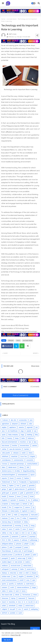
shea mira (13, 573)
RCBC (30, 558)
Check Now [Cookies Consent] (14, 635)
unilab (4, 606)
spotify (11, 584)
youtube (13, 613)
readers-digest (7, 562)
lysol (3, 515)
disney (22, 467)
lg (34, 507)
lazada (4, 507)
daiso (4, 467)
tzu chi (30, 602)
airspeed (15, 424)
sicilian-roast (6, 577)
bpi (30, 442)
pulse (34, 555)
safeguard (5, 569)
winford (4, 613)
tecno (24, 591)
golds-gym (5, 493)
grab (22, 493)
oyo (29, 533)
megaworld (33, 518)
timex (35, 595)
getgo (4, 489)
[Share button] (28, 346)
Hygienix (5, 500)
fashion (27, 478)
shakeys (4, 573)
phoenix (19, 544)
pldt (11, 547)
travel (4, 602)
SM (37, 577)
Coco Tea (24, 456)
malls (16, 515)
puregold (5, 558)
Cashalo (26, 449)
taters (11, 591)
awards (29, 431)
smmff (21, 580)
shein (21, 573)
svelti (12, 587)
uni (36, 602)
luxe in (32, 511)
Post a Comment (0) (21, 395)
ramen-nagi (21, 558)
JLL (29, 500)
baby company (13, 435)
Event (12, 478)
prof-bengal (28, 551)
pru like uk (19, 555)
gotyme (15, 493)
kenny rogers (15, 504)
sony (28, 580)
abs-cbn (14, 420)
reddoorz (5, 566)
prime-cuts (18, 551)
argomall (30, 427)
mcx (18, 518)
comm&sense (6, 460)
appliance (13, 427)
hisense (12, 497)
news (18, 340)
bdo (3, 438)
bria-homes (6, 446)
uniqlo (20, 606)
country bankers (32, 464)
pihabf (26, 544)
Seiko (22, 569)
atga (22, 431)
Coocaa (4, 464)
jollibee (36, 500)
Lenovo (27, 507)
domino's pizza (7, 471)
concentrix (30, 460)
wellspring (34, 609)
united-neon (29, 606)
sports (4, 584)
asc (37, 427)
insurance (22, 500)
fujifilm (11, 486)
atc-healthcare (13, 431)
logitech (25, 511)
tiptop (13, 598)
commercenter (19, 460)
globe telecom (20, 489)
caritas (4, 449)
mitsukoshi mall (7, 526)
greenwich (30, 493)
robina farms (27, 566)
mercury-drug (6, 522)
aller (31, 424)
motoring (18, 526)
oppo (17, 533)
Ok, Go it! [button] (7, 640)
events (19, 478)
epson (33, 475)
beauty (10, 438)
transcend (22, 598)
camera (34, 446)
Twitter (16, 346)
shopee (34, 573)
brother (15, 446)
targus (34, 587)
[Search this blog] (16, 629)
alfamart (23, 424)
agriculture (5, 424)
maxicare (5, 518)
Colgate (32, 456)
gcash (24, 486)
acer (31, 420)
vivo (20, 609)
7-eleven (5, 420)
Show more (35, 366)
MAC (9, 515)
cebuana (16, 453)
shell (27, 573)
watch (26, 609)
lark (31, 504)
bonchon (23, 442)
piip (33, 544)
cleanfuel (14, 456)
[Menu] (3, 3)
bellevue (31, 438)
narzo (11, 529)
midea (26, 522)
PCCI (3, 540)
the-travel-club (7, 595)
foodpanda (23, 482)
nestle (17, 529)
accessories (23, 420)
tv (25, 602)
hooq (25, 497)
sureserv (5, 587)
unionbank (12, 606)
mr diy (26, 526)
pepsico (17, 540)
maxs (12, 518)
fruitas (4, 486)
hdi (37, 493)
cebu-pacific (6, 453)
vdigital (4, 609)
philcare (25, 540)
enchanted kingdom (8, 475)
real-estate (18, 562)
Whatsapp (22, 346)
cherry (31, 453)
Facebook (8, 346)
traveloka (12, 602)
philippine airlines (8, 544)
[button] (33, 3)
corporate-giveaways (17, 464)
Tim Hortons (26, 595)
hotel (32, 497)
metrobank (17, 522)
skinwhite (30, 577)
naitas (4, 529)
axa (35, 431)
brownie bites (25, 446)
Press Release (6, 551)
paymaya (32, 537)
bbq (36, 435)
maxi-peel (34, 515)
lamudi (25, 504)
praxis (26, 547)
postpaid (18, 547)
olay (11, 533)
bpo (35, 442)
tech (17, 591)
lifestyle (11, 340)
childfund (5, 456)
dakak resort (12, 467)
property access (7, 555)
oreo (23, 533)
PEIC (9, 540)
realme (28, 562)
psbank (27, 555)
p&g (34, 533)
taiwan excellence (23, 587)
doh (28, 467)
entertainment (23, 475)
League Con (18, 507)
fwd (18, 486)
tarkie (4, 591)
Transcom (31, 598)
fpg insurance (34, 482)
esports (4, 478)
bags (22, 435)
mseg (33, 526)
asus (3, 431)
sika (14, 577)
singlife (21, 577)
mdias (24, 518)
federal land (6, 482)
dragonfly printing (29, 471)
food (15, 482)
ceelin (24, 453)
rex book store (12, 19)
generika (32, 486)
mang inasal (24, 515)
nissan (31, 529)
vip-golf (13, 609)
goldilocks (31, 489)
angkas (4, 427)
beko (23, 438)
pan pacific (5, 537)
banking (30, 435)
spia (34, 580)
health (4, 497)
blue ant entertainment (10, 442)
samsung (14, 569)
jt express (5, 504)
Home (3, 19)
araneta (21, 427)
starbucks (20, 584)
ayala (4, 435)
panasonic (15, 537)
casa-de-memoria (15, 449)
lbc (10, 507)
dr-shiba (17, 471)
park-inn (24, 537)
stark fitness (30, 584)
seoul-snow (31, 569)
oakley (4, 533)
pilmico (4, 547)
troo (19, 602)
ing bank (13, 500)
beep (17, 438)
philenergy (34, 540)
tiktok (17, 595)
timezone (5, 598)
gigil (10, 489)
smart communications (9, 580)
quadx (13, 558)
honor (19, 497)
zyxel (20, 613)
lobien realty (15, 511)
